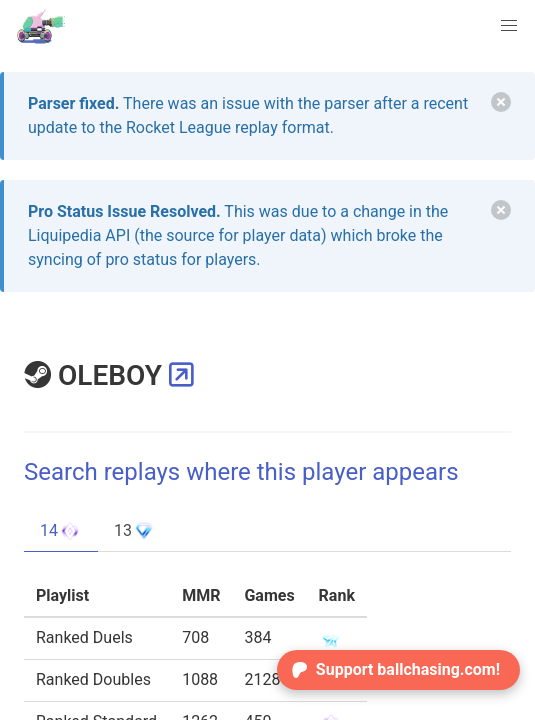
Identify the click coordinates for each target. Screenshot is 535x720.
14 (61, 531)
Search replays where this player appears (241, 472)
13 (135, 531)
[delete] (501, 102)
